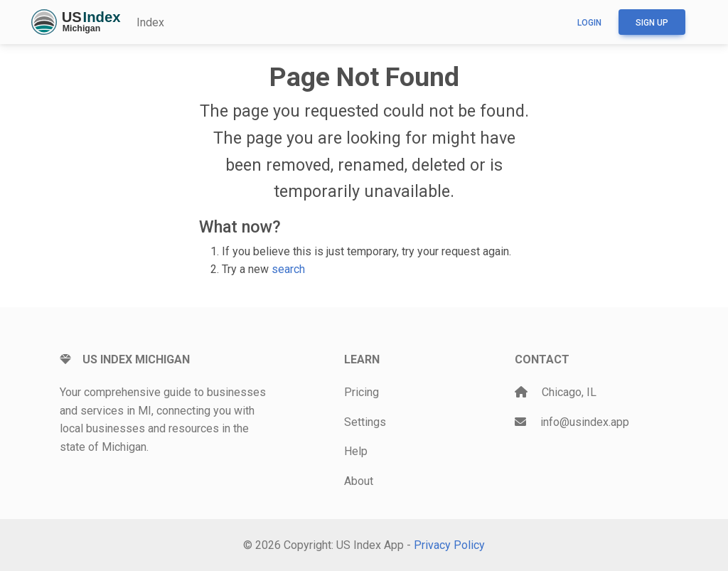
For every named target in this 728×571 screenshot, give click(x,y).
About (359, 481)
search (288, 269)
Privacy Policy (449, 545)
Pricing (362, 392)
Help (356, 451)
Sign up (652, 23)
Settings (365, 422)
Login (589, 23)
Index (150, 22)
